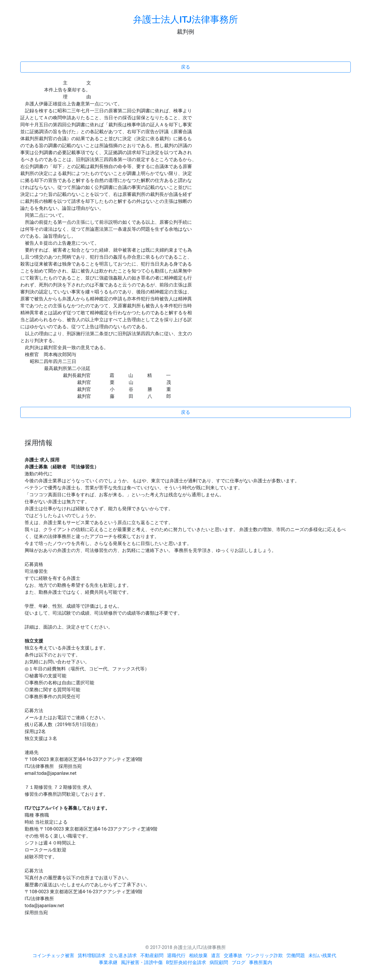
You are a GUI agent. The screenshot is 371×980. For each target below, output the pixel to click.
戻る (185, 67)
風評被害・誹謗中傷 (142, 962)
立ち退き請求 (123, 955)
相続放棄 (198, 955)
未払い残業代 (322, 955)
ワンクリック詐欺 (264, 955)
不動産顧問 (152, 955)
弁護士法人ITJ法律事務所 (185, 19)
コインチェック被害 (53, 955)
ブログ (239, 962)
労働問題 (296, 955)
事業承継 (108, 962)
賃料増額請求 (92, 955)
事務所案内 (261, 962)
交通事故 (233, 955)
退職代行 (176, 955)
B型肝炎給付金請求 (186, 962)
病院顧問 (219, 962)
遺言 (216, 955)
